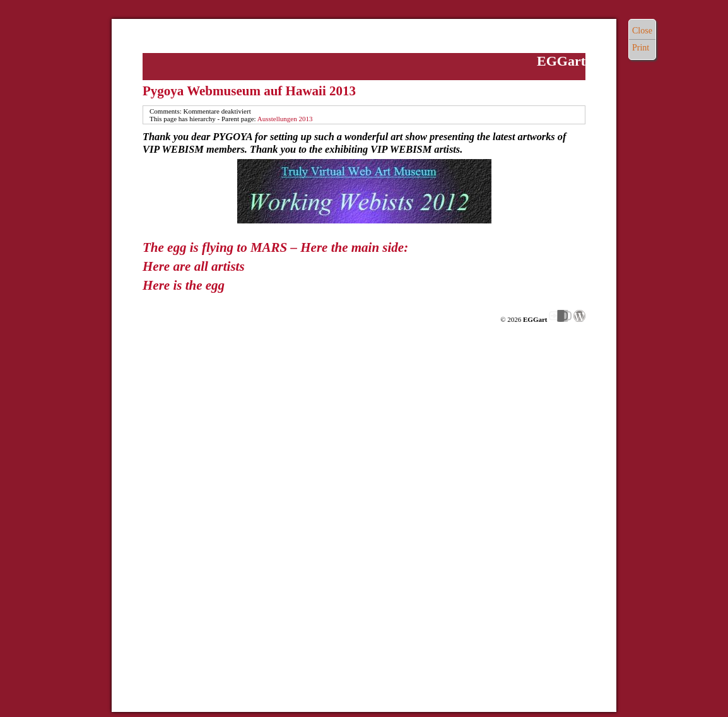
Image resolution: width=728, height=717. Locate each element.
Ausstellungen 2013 (285, 119)
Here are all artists (194, 266)
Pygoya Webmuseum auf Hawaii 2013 (249, 91)
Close (642, 31)
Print (641, 48)
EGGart (561, 61)
